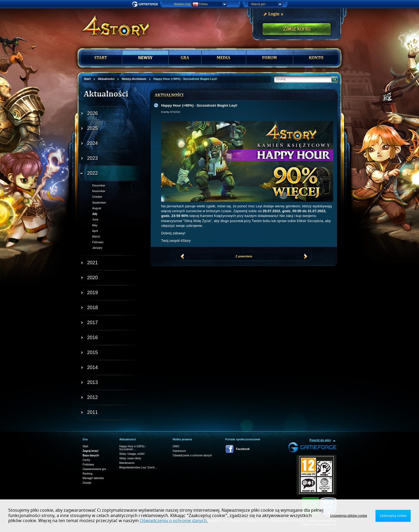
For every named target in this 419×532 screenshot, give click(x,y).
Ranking (88, 474)
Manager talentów (93, 478)
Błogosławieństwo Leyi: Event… (138, 467)
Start (85, 446)
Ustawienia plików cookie (349, 516)
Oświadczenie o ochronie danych (192, 455)
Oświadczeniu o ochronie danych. (174, 521)
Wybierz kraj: (182, 4)
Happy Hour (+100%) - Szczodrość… (133, 448)
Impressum (179, 451)
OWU (176, 446)
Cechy (86, 460)
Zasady (87, 483)
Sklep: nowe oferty (130, 458)
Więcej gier (267, 4)
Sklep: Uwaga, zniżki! (132, 454)
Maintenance (127, 463)
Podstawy (88, 465)
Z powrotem (244, 256)
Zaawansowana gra (94, 469)
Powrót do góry (320, 440)
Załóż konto (297, 28)
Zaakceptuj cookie (393, 516)
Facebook (243, 449)
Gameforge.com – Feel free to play (146, 4)
